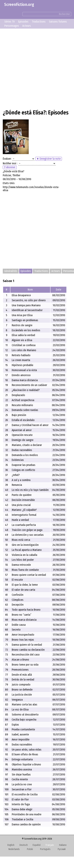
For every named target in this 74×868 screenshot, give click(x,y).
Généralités (11, 271)
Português (45, 849)
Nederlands (14, 849)
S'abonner (10, 167)
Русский (62, 849)
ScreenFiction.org (19, 5)
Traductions (39, 22)
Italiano (63, 845)
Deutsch (24, 845)
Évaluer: (7, 159)
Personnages (12, 26)
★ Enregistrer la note (49, 159)
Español (37, 845)
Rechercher (64, 14)
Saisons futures (58, 22)
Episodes (23, 22)
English (11, 845)
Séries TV (10, 22)
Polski (30, 849)
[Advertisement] (37, 68)
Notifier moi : (10, 163)
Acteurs (27, 26)
